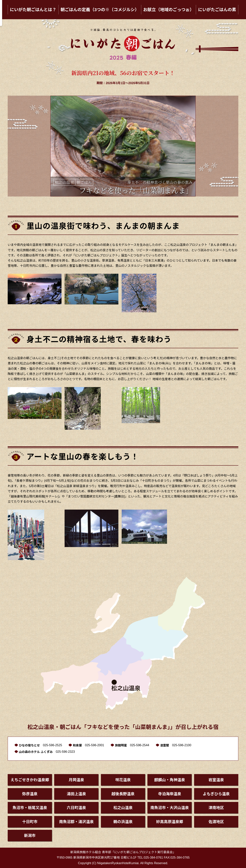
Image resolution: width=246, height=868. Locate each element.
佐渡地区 (216, 822)
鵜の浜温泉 (123, 822)
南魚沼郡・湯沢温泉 (76, 822)
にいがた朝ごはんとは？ (33, 10)
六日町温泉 (76, 808)
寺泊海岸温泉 (170, 794)
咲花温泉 (123, 780)
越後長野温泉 (123, 794)
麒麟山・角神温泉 (170, 780)
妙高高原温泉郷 (170, 822)
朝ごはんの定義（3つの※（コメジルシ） (100, 10)
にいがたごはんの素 (217, 10)
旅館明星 (122, 745)
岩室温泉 (216, 780)
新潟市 (30, 836)
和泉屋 (78, 745)
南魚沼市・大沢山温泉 (170, 808)
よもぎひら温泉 (216, 794)
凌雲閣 (166, 745)
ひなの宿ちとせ (30, 745)
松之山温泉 (123, 808)
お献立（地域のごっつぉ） (169, 10)
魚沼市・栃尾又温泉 (30, 808)
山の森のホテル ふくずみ (36, 752)
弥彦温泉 (30, 794)
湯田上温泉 (76, 794)
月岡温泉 (76, 780)
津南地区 (216, 808)
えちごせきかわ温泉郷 (30, 780)
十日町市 (30, 822)
